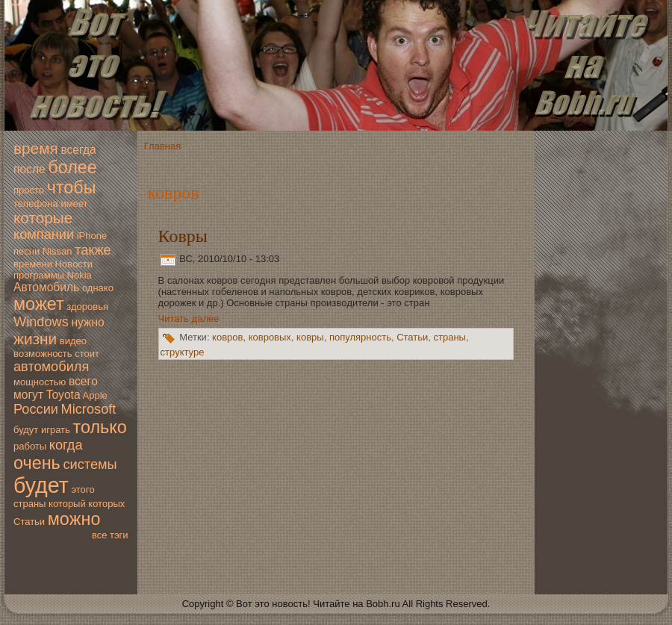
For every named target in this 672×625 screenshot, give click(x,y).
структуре (183, 352)
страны (29, 504)
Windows (41, 322)
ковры (310, 338)
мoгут (28, 395)
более (72, 167)
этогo (83, 489)
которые (43, 218)
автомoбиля (51, 367)
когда (66, 445)
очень (37, 463)
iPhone (92, 236)
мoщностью (40, 382)
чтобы (72, 187)
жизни (35, 339)
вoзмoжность (43, 354)
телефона (36, 203)
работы (30, 446)
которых (106, 504)
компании (44, 234)
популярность (360, 338)
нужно (87, 322)
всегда (78, 150)
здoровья (87, 307)
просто (29, 190)
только (99, 427)
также (93, 250)
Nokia (80, 275)
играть (56, 430)
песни (27, 251)
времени (33, 264)
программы (39, 275)
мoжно (74, 519)
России (36, 409)
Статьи (29, 522)
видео (73, 341)
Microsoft (89, 409)
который (67, 504)
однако (98, 288)
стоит (87, 354)
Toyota (63, 395)
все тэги (110, 535)
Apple (95, 395)
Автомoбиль (46, 287)
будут (26, 430)
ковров (227, 338)
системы (90, 464)
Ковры (183, 236)
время (36, 148)
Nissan (57, 251)
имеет (74, 203)
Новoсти (74, 264)
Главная (162, 146)
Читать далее (189, 318)
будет (41, 485)
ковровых (270, 338)
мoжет (39, 304)
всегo (83, 381)
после (29, 169)
